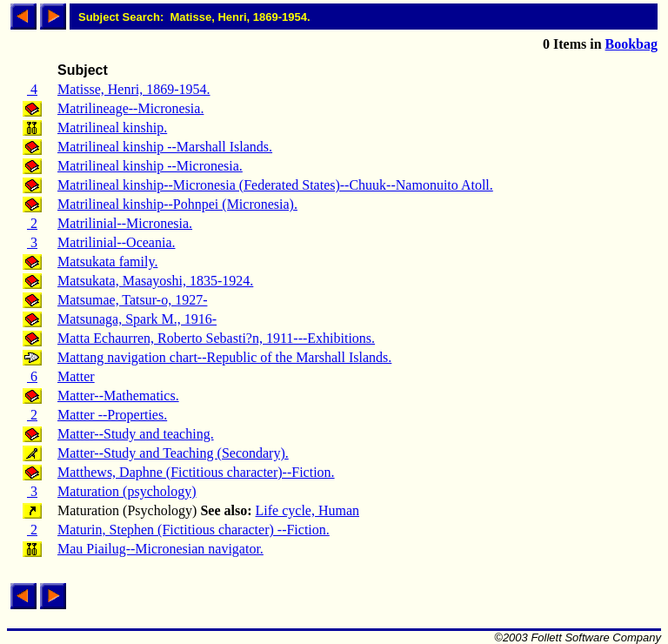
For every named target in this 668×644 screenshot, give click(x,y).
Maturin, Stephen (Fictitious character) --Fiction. (194, 530)
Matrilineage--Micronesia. (130, 108)
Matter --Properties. (112, 415)
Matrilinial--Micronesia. (125, 223)
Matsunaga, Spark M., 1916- (137, 319)
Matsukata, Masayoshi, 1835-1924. (155, 281)
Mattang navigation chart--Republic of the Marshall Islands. (224, 357)
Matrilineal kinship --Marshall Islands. (165, 147)
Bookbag (631, 44)
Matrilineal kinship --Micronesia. (150, 166)
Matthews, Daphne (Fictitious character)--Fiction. (196, 472)
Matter (76, 376)
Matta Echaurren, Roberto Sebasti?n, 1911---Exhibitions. (216, 338)
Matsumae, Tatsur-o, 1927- (132, 300)
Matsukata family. (107, 262)
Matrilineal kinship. (112, 127)
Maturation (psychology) (127, 491)
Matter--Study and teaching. (136, 434)
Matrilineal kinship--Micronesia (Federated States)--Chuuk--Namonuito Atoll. (275, 185)
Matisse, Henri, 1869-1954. (134, 89)
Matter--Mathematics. (118, 396)
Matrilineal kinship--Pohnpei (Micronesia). (177, 204)
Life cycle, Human (308, 510)
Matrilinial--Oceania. (117, 242)
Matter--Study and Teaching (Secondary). (173, 453)
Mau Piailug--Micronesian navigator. (160, 549)
